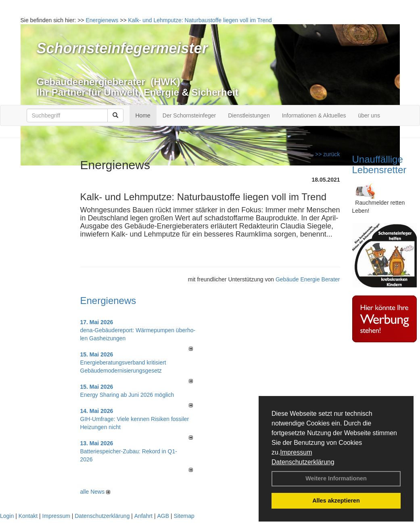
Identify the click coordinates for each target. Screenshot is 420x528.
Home (143, 115)
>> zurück (327, 154)
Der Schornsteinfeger (189, 115)
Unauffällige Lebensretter (379, 164)
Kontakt (28, 516)
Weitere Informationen (336, 478)
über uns (369, 115)
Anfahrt (143, 516)
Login (7, 516)
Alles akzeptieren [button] (336, 501)
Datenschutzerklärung (303, 462)
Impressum (296, 452)
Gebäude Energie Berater (308, 279)
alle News (95, 492)
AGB (163, 516)
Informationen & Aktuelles (314, 115)
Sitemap (184, 516)
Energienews (108, 301)
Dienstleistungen (249, 115)
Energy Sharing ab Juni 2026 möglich (127, 395)
